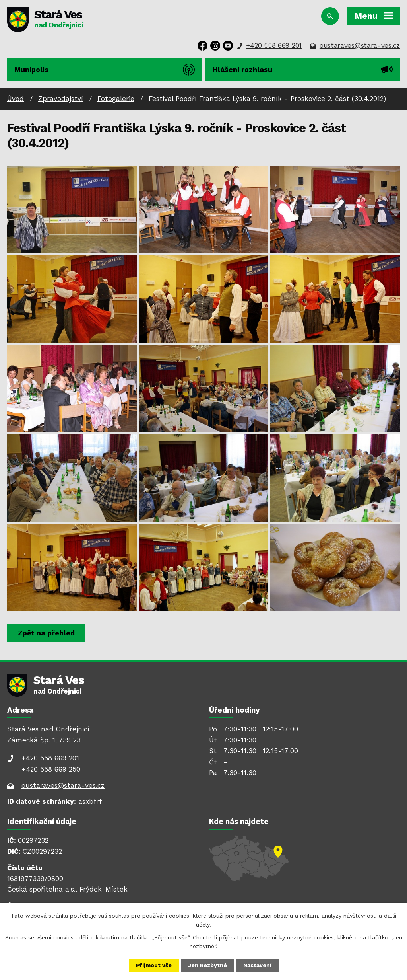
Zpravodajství (61, 99)
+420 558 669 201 (274, 45)
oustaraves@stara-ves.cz (360, 45)
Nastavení (257, 965)
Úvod (16, 99)
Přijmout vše (154, 965)
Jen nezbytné (207, 965)
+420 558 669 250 (51, 769)
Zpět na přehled (46, 633)
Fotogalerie (116, 99)
